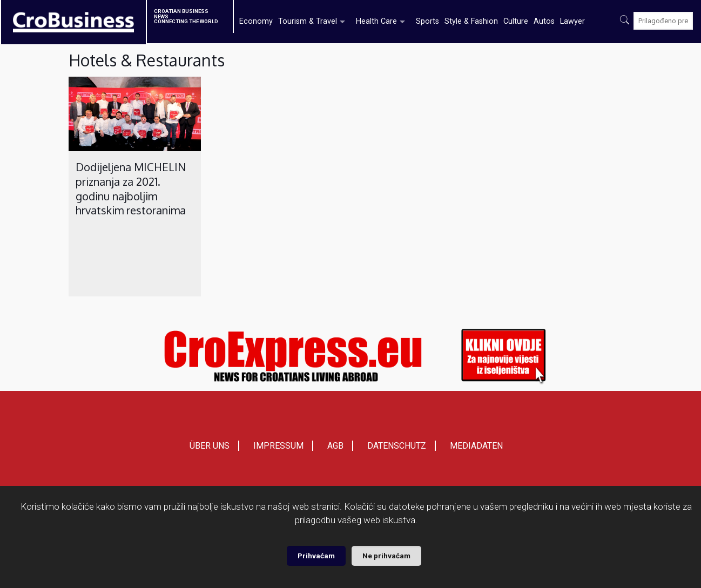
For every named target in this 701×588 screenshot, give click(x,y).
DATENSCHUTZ (397, 446)
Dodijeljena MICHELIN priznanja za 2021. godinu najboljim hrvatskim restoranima (131, 188)
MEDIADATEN (476, 446)
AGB (335, 446)
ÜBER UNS (210, 446)
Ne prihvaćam (386, 556)
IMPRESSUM (278, 446)
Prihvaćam (316, 556)
